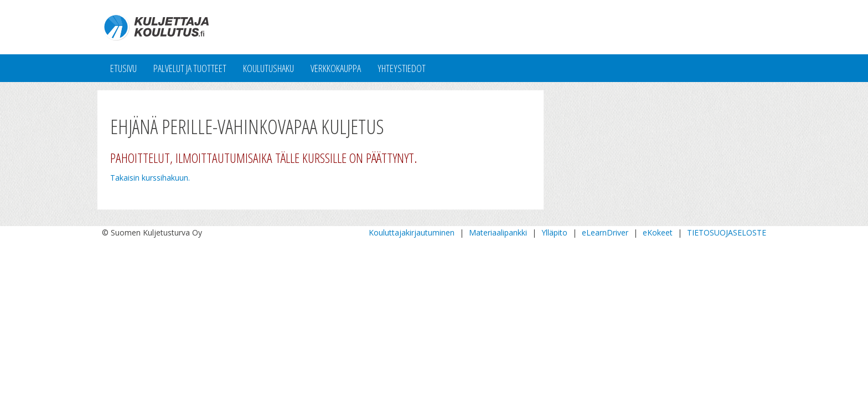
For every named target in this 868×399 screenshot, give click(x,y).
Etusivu (123, 68)
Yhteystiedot (402, 68)
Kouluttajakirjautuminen (412, 232)
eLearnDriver (605, 232)
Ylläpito (554, 232)
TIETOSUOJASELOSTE (727, 232)
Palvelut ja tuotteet (190, 68)
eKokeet (658, 232)
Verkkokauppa (336, 68)
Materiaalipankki (498, 232)
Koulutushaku (268, 68)
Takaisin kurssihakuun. (150, 178)
